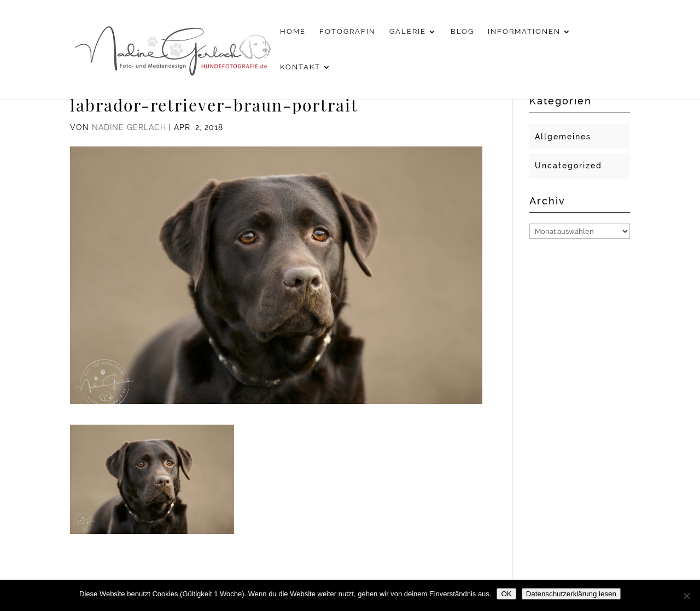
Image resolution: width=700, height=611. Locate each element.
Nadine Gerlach (129, 127)
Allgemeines (563, 137)
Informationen (524, 32)
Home (293, 32)
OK (506, 594)
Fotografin (348, 32)
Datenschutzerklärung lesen (571, 594)
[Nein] (686, 596)
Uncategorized (568, 166)
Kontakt (300, 67)
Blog (462, 32)
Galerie (408, 32)
